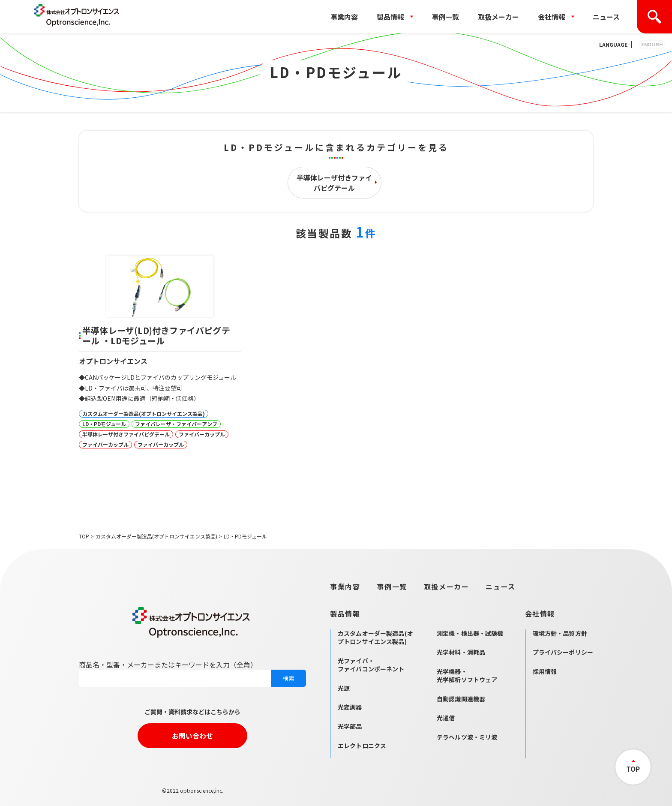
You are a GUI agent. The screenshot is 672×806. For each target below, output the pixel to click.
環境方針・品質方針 (560, 633)
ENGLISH (652, 44)
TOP (84, 536)
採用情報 (545, 671)
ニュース (606, 17)
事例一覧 (445, 17)
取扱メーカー (498, 17)
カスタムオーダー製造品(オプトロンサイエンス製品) (156, 536)
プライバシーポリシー (563, 652)
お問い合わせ (192, 736)
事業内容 (344, 17)
